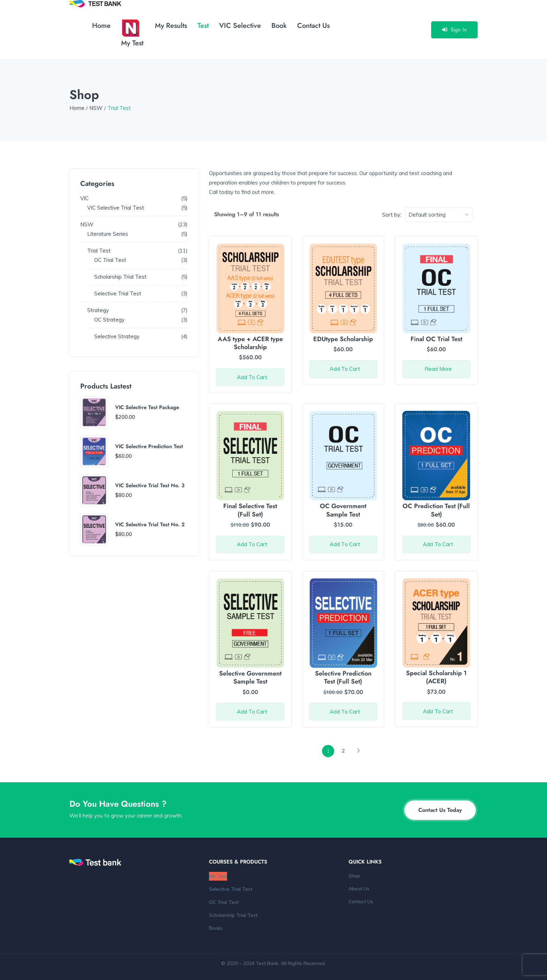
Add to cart (252, 377)
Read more (438, 369)
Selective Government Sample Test (250, 677)
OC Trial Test (224, 902)
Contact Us (313, 26)
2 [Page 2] (343, 751)
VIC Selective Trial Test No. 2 (150, 525)
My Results (171, 26)
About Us (359, 889)
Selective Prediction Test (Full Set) (343, 677)
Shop (354, 876)
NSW (96, 108)
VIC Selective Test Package (147, 408)
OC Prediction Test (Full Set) (436, 510)
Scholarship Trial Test (233, 915)
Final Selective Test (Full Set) (250, 510)
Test (203, 26)
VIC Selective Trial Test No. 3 (150, 486)
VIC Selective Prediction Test (149, 447)
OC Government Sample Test (343, 510)
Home (101, 26)
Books (216, 928)
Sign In (454, 30)
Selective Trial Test (231, 889)
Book (279, 26)
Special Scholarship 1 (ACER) (436, 677)
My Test (132, 34)
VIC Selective (240, 26)
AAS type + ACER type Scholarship (250, 343)
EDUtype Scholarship (343, 339)
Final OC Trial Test (436, 339)
